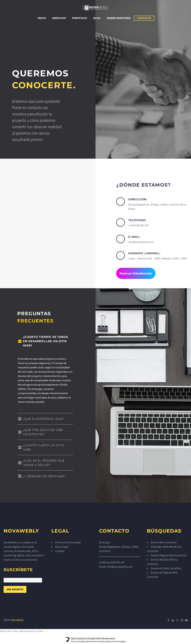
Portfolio (80, 18)
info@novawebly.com (120, 567)
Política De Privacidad (68, 542)
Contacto (144, 18)
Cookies (60, 551)
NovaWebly (18, 620)
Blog (97, 18)
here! (45, 631)
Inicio (42, 18)
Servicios (59, 18)
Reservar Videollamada (136, 273)
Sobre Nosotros (119, 18)
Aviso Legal (62, 547)
